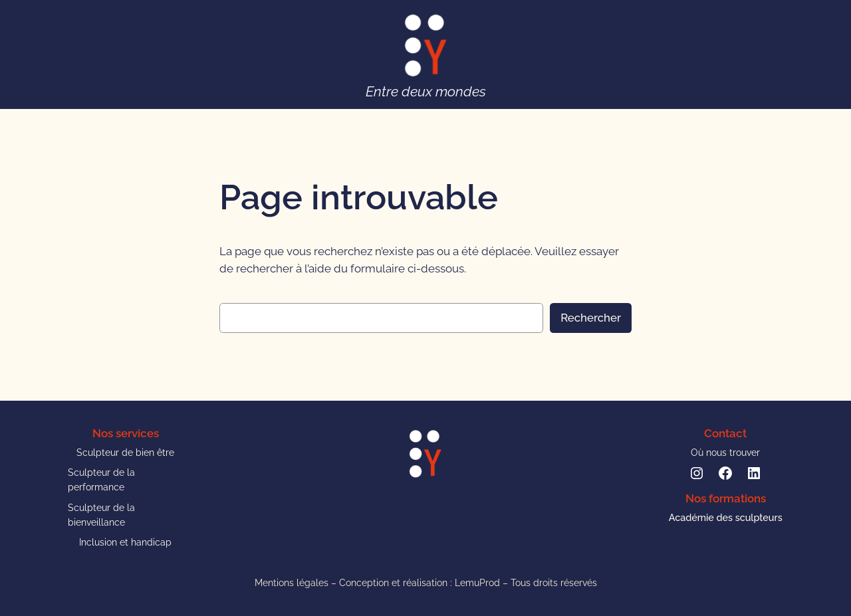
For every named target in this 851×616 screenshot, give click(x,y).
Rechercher (591, 318)
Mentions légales (292, 582)
